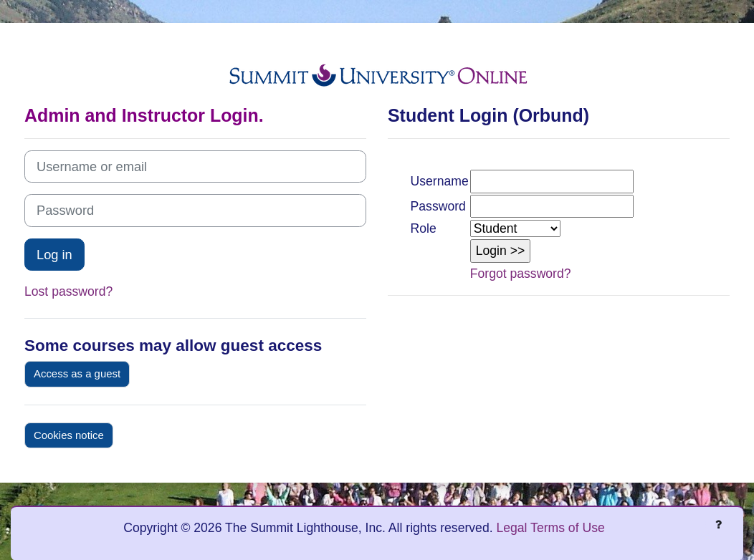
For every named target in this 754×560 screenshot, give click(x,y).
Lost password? (68, 291)
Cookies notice (69, 435)
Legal (511, 528)
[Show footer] (718, 524)
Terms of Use (568, 528)
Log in (54, 255)
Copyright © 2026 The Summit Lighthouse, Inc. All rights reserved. (310, 528)
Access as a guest (77, 373)
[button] (501, 251)
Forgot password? (521, 274)
